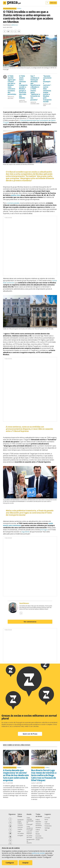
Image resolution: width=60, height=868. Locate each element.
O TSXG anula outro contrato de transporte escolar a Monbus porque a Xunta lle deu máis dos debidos (23, 87)
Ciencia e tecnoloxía (39, 825)
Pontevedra (48, 826)
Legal (19, 831)
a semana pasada (13, 203)
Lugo (46, 822)
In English (20, 835)
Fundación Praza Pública (21, 821)
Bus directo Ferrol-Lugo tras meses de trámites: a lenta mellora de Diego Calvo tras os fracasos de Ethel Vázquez (44, 775)
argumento (26, 532)
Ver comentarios (30, 622)
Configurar (10, 863)
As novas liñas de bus (10, 8)
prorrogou (44, 530)
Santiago (47, 828)
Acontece (38, 828)
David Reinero (7, 25)
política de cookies (38, 853)
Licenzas (20, 827)
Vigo (46, 830)
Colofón (20, 829)
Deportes (38, 822)
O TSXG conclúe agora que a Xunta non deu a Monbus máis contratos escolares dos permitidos (12, 85)
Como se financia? (29, 833)
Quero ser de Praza (30, 734)
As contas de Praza (29, 836)
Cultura (38, 830)
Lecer (37, 832)
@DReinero (15, 25)
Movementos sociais (39, 839)
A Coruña (47, 818)
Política (19, 8)
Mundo (38, 834)
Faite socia (53, 3)
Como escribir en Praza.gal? (30, 828)
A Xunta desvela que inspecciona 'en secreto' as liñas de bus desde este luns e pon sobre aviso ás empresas (16, 775)
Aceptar (25, 863)
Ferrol (46, 820)
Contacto (20, 825)
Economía (38, 836)
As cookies (21, 833)
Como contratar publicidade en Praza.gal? (30, 821)
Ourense (47, 824)
